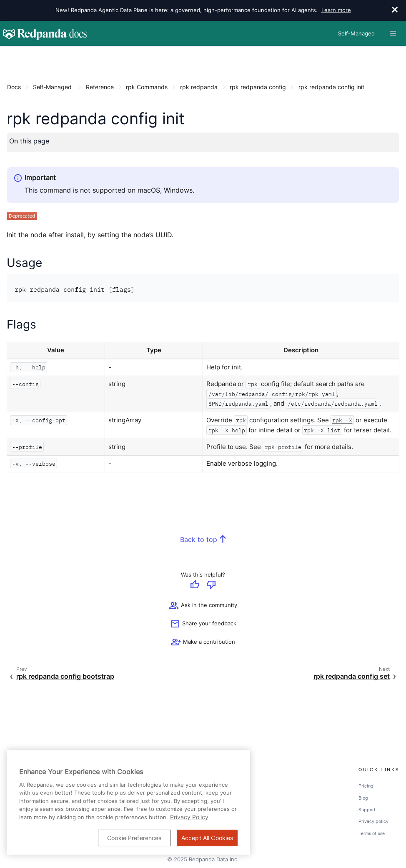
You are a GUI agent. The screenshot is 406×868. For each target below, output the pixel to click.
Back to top (199, 540)
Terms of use (372, 833)
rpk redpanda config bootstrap (65, 676)
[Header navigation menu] (393, 33)
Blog (363, 798)
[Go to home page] (45, 33)
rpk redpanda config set (352, 676)
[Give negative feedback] (211, 585)
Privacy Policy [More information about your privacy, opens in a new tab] (189, 817)
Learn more (336, 10)
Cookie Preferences (134, 838)
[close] (395, 10)
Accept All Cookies (207, 838)
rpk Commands (147, 87)
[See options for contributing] (203, 642)
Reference (100, 87)
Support (367, 809)
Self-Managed (52, 87)
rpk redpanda (199, 87)
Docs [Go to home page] (14, 87)
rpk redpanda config (258, 87)
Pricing (366, 785)
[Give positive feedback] (195, 585)
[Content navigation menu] (9, 55)
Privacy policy (373, 821)
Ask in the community (203, 606)
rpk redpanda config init (331, 87)
